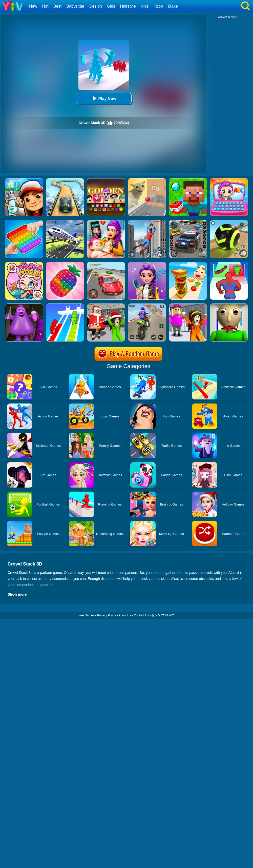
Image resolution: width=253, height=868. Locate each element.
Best (57, 6)
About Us (125, 615)
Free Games (86, 615)
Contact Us (141, 615)
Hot (45, 6)
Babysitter (75, 6)
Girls (111, 6)
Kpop (158, 6)
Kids (145, 6)
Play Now (104, 98)
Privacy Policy (107, 615)
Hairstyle (128, 6)
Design (96, 6)
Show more (17, 594)
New (33, 6)
